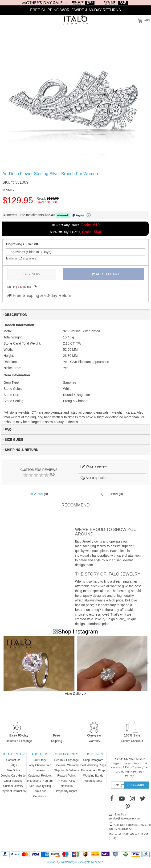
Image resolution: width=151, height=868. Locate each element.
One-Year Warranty (67, 765)
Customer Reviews (40, 776)
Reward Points (66, 776)
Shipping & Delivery (67, 770)
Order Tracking (13, 781)
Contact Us (13, 760)
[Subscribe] (136, 785)
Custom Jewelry (13, 786)
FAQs (13, 765)
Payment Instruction (13, 791)
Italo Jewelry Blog (40, 786)
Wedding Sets (93, 781)
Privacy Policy (67, 781)
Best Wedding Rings (93, 765)
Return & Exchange (66, 760)
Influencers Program (40, 781)
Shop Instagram (93, 760)
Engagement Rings (93, 770)
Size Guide (13, 770)
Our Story (40, 760)
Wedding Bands (93, 776)
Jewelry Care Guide (13, 776)
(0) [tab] (39, 494)
